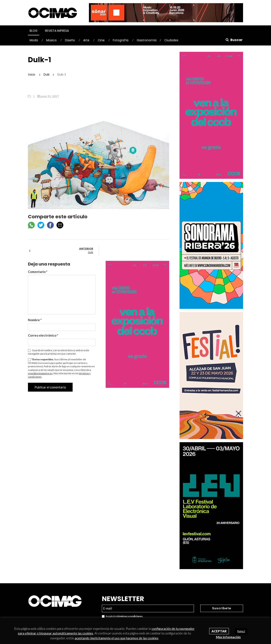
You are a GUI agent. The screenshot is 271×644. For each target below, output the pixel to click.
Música (51, 40)
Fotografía (121, 40)
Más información (228, 637)
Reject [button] (241, 631)
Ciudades (171, 40)
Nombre (35, 320)
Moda (34, 40)
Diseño (70, 40)
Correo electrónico (43, 335)
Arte (86, 40)
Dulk (91, 252)
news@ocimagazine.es (40, 373)
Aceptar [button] (219, 631)
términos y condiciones (130, 616)
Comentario (38, 272)
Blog (34, 31)
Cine (101, 40)
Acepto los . (122, 616)
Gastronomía (147, 40)
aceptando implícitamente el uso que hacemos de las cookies (117, 638)
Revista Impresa (57, 31)
